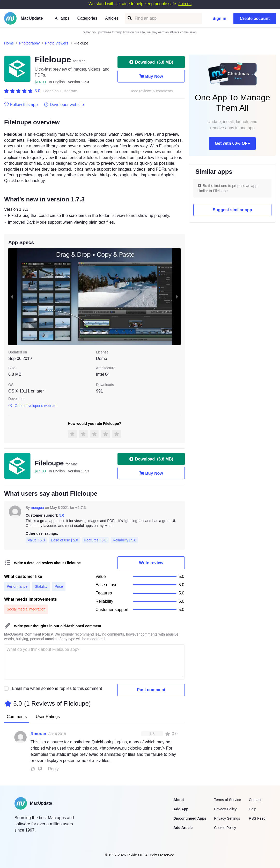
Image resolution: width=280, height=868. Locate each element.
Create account (255, 18)
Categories (87, 18)
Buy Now (151, 76)
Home (9, 43)
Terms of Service (227, 800)
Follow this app (21, 105)
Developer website (64, 105)
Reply (53, 769)
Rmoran (38, 734)
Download (151, 62)
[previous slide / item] (12, 296)
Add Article (183, 828)
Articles (112, 18)
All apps (62, 18)
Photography (29, 43)
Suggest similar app (232, 210)
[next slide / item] (177, 296)
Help (252, 809)
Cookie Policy (225, 828)
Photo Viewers (57, 43)
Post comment (151, 690)
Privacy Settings (227, 818)
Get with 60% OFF (232, 143)
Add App (181, 809)
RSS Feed (257, 818)
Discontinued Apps (190, 818)
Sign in (219, 18)
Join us (185, 4)
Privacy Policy (225, 809)
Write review (151, 563)
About (179, 800)
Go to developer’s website (32, 406)
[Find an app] (129, 18)
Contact (255, 800)
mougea (37, 508)
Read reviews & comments (151, 91)
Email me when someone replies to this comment (57, 688)
